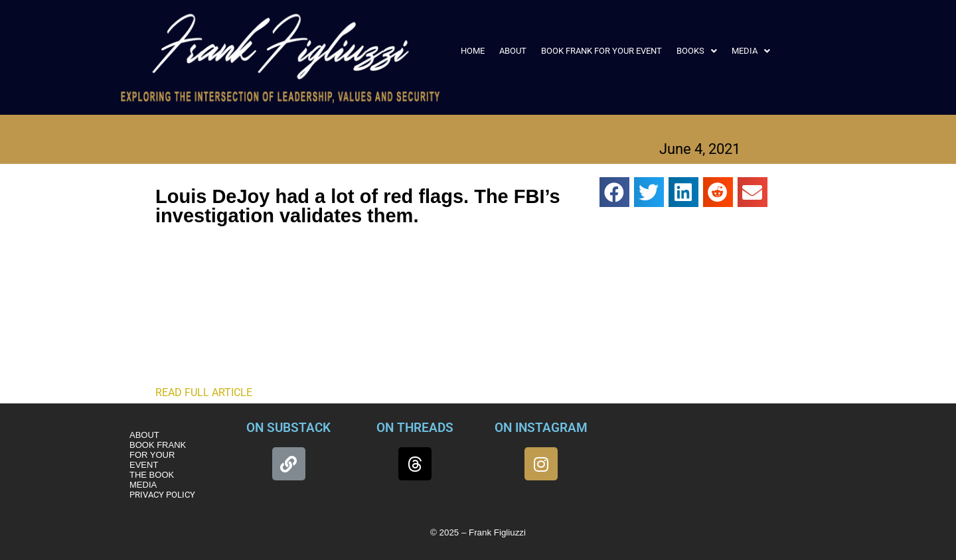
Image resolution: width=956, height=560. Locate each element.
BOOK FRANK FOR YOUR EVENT (601, 51)
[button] (697, 51)
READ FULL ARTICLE (204, 392)
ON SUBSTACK (288, 428)
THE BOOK (152, 475)
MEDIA (751, 51)
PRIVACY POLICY (162, 495)
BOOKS (697, 51)
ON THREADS (415, 428)
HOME (473, 51)
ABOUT (513, 51)
